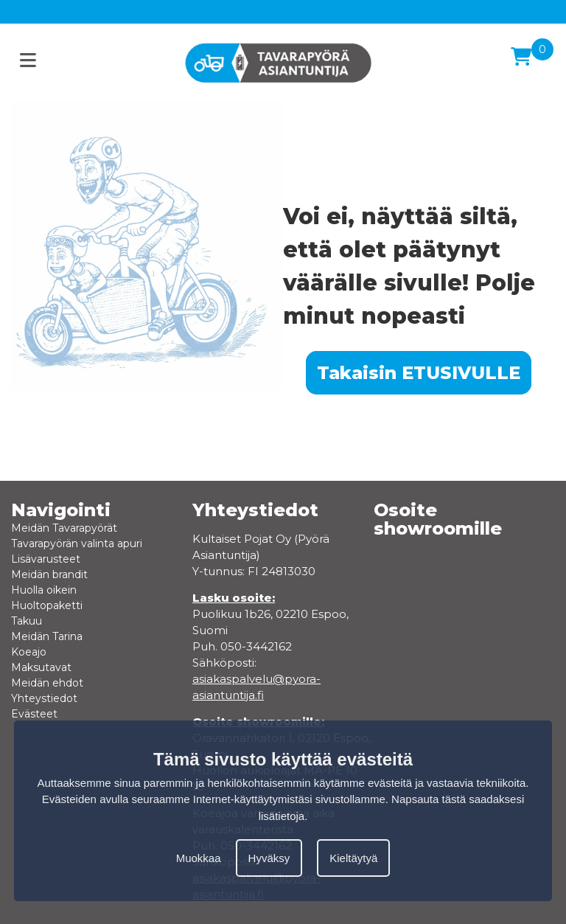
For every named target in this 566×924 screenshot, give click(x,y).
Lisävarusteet (46, 559)
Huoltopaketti (47, 605)
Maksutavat (41, 667)
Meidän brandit (49, 574)
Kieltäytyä (353, 858)
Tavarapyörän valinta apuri (77, 543)
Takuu (27, 621)
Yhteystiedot (44, 698)
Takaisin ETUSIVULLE (419, 373)
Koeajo (29, 652)
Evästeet (34, 714)
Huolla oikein (44, 590)
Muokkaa (199, 858)
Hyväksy (269, 858)
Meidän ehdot (47, 683)
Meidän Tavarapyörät (64, 528)
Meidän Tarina (47, 636)
